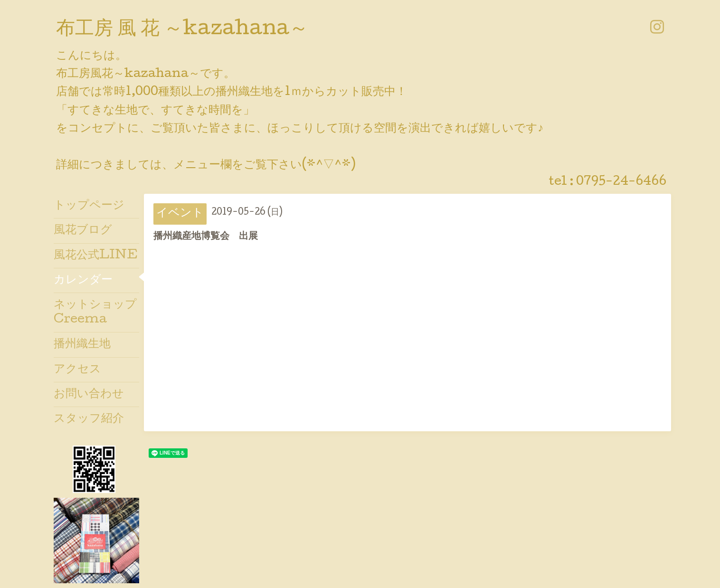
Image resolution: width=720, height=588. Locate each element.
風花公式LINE (96, 256)
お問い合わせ (89, 394)
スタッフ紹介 (89, 419)
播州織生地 (82, 345)
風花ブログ (83, 231)
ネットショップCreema (95, 313)
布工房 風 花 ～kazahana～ (182, 30)
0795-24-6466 (621, 182)
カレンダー (83, 280)
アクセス (77, 370)
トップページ (89, 206)
